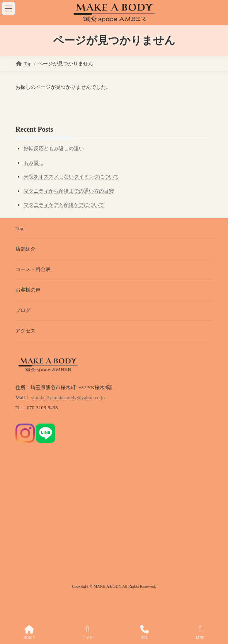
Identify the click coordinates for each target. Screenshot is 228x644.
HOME (29, 632)
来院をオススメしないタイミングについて (71, 177)
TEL (145, 632)
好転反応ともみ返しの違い (54, 148)
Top (19, 228)
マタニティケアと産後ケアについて (64, 205)
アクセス (26, 331)
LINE (200, 632)
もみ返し (34, 163)
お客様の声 (28, 290)
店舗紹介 (26, 249)
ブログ (23, 310)
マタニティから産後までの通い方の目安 (69, 191)
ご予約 (88, 632)
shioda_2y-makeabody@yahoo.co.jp (68, 397)
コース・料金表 (33, 269)
